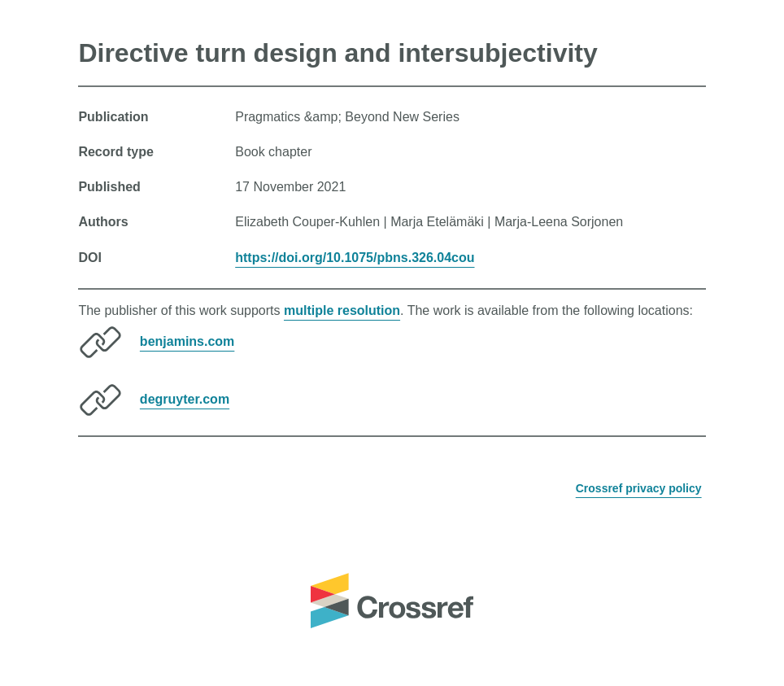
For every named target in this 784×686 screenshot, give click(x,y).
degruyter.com (185, 399)
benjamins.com (187, 341)
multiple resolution (342, 310)
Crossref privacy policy (639, 488)
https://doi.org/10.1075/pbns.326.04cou (355, 258)
